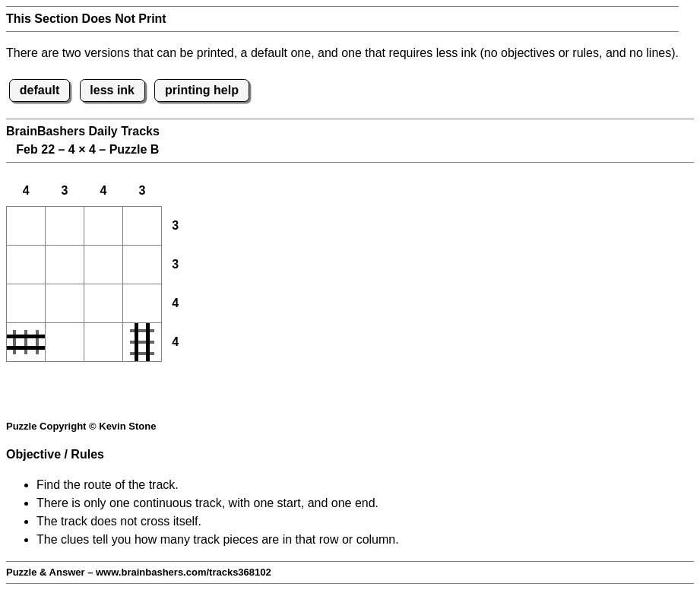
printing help (202, 90)
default (40, 90)
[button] (26, 226)
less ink (112, 90)
